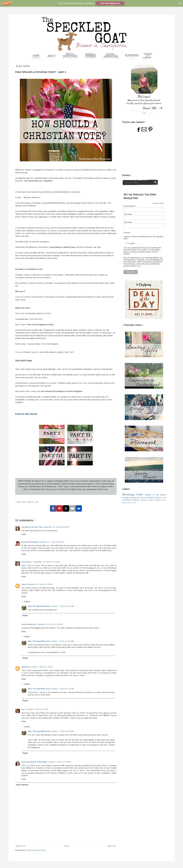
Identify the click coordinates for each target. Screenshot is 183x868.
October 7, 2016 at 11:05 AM (62, 606)
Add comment (22, 785)
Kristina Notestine (30, 542)
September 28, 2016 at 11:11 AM (46, 562)
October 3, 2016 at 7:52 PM (37, 709)
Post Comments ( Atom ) (36, 850)
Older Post (112, 846)
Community (127, 500)
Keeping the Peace (138, 498)
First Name (128, 214)
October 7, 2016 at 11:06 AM (62, 641)
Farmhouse (151, 498)
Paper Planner (155, 500)
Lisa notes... (27, 562)
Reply (24, 534)
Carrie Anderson (29, 624)
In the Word (159, 495)
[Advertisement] (141, 153)
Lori (23, 709)
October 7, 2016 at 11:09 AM (62, 731)
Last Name (128, 222)
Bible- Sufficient (28, 502)
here (139, 266)
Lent (164, 498)
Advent (159, 498)
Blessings (128, 495)
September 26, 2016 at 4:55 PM (56, 527)
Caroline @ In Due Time (32, 527)
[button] (91, 3)
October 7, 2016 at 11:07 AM (62, 689)
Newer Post (21, 846)
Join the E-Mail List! (110, 3)
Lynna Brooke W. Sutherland (34, 762)
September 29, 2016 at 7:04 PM (40, 584)
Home (66, 846)
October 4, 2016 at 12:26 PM (59, 762)
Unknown (26, 667)
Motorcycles (132, 503)
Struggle (126, 498)
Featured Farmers (140, 500)
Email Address (130, 206)
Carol (24, 584)
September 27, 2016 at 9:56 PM (52, 542)
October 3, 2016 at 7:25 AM (41, 667)
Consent (127, 233)
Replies (27, 602)
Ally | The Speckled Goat (39, 606)
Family (148, 495)
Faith (37, 502)
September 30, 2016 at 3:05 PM (50, 624)
